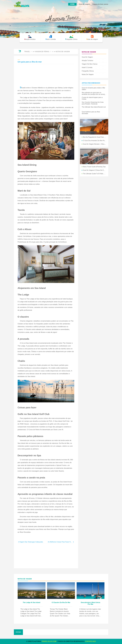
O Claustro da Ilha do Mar (61, 602)
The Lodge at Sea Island (31, 602)
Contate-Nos (90, 641)
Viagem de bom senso (100, 4)
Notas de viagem (63, 52)
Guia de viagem (84, 4)
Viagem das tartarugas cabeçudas (31, 542)
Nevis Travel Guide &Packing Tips (94, 167)
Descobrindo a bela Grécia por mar (90, 603)
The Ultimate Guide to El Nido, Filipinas (95, 174)
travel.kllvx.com (49, 641)
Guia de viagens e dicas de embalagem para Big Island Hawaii (95, 170)
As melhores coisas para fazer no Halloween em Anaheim (60, 542)
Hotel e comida (87, 67)
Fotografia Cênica (88, 71)
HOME (72, 4)
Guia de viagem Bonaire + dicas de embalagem (95, 144)
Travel (27, 52)
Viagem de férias (42, 52)
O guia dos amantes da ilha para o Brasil (95, 141)
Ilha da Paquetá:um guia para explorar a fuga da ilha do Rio (95, 137)
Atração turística (87, 61)
